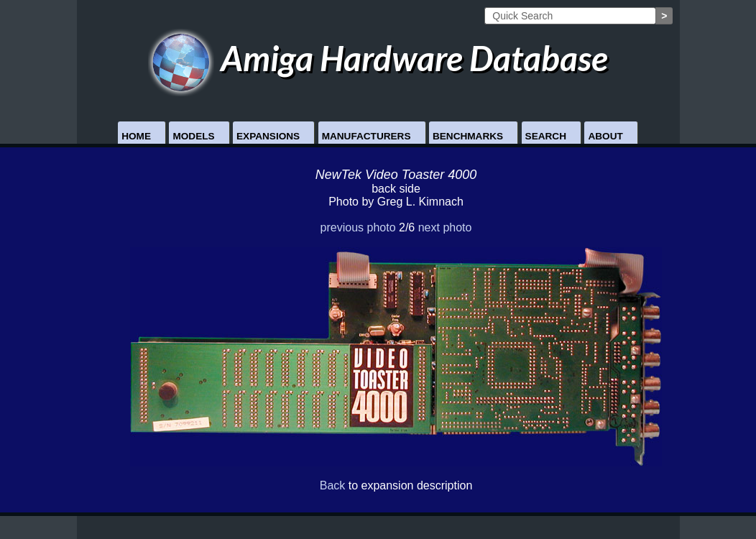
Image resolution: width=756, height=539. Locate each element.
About (605, 136)
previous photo (358, 227)
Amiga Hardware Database (378, 58)
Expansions (268, 136)
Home (136, 136)
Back (333, 485)
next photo (445, 227)
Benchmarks (468, 136)
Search (546, 136)
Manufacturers (367, 136)
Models (193, 136)
